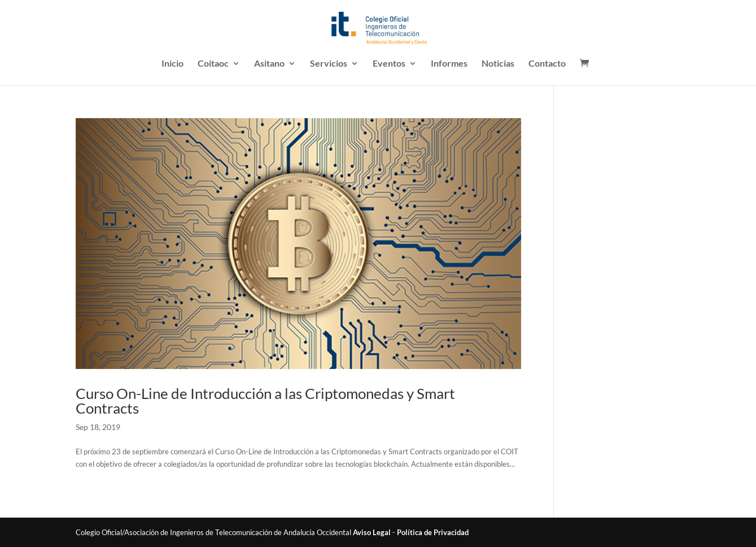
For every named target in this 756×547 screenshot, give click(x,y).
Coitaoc (213, 64)
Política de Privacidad (433, 532)
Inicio (172, 64)
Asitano (269, 64)
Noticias (498, 64)
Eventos (389, 64)
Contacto (547, 64)
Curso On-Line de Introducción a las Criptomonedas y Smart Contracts (265, 401)
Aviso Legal (372, 532)
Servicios (329, 64)
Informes (449, 64)
